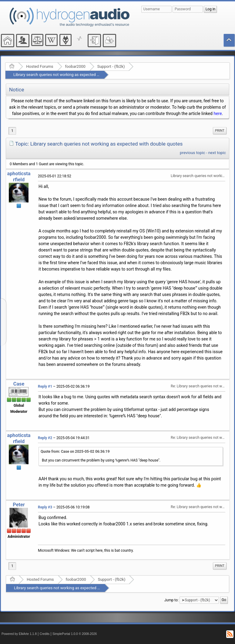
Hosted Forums (40, 66)
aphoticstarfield (19, 177)
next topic (217, 153)
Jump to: (171, 600)
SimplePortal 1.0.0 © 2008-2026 (75, 634)
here (218, 113)
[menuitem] (220, 131)
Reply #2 (45, 438)
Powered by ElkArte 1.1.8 (19, 634)
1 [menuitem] (12, 131)
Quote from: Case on (75, 452)
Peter (19, 505)
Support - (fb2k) (111, 66)
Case (19, 384)
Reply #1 (45, 386)
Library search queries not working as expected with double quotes (72, 75)
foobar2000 (75, 66)
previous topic (192, 153)
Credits (45, 634)
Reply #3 (45, 507)
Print (220, 131)
